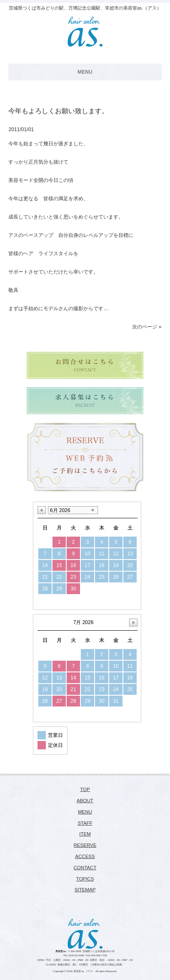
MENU (85, 812)
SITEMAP (85, 890)
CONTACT (85, 868)
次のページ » (147, 327)
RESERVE (85, 845)
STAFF (85, 823)
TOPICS (85, 879)
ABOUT (85, 801)
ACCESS (85, 856)
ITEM (85, 834)
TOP (85, 789)
